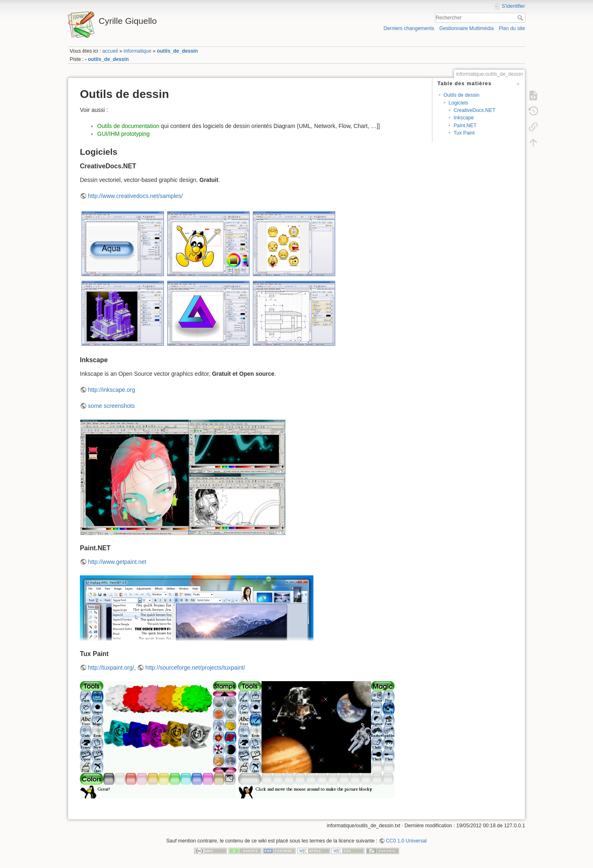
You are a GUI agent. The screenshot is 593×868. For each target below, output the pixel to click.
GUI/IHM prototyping (124, 134)
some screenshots (112, 406)
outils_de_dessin (177, 51)
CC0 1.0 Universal (406, 841)
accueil (110, 51)
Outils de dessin (461, 95)
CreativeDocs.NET (474, 110)
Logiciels (458, 103)
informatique (137, 51)
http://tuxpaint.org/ (111, 668)
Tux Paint (464, 133)
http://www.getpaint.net (117, 562)
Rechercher (521, 18)
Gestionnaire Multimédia (467, 28)
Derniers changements (409, 28)
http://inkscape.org (112, 390)
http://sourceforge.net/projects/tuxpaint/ (195, 668)
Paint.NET (465, 126)
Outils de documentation (128, 126)
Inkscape (463, 118)
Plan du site (512, 28)
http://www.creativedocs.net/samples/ (135, 196)
